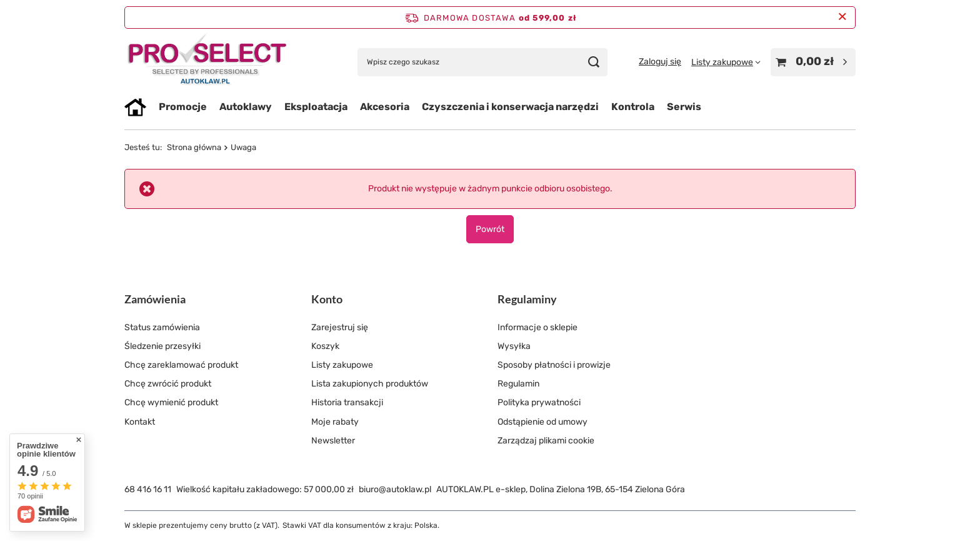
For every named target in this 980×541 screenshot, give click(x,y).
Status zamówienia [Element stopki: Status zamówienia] (162, 327)
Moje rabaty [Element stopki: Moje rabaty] (335, 422)
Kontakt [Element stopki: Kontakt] (140, 422)
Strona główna (194, 147)
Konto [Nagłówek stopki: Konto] (327, 299)
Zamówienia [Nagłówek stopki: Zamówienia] (155, 299)
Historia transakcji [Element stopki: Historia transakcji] (347, 402)
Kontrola (633, 107)
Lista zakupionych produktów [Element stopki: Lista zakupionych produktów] (370, 384)
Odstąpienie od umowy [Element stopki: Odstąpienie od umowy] (542, 422)
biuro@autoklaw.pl (395, 489)
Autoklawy (246, 107)
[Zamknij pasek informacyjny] (842, 17)
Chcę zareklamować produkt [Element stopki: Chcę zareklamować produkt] (181, 365)
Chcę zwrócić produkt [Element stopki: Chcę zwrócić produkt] (168, 384)
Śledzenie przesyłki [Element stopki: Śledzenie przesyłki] (162, 346)
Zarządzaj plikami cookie (546, 441)
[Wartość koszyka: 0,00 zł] (813, 62)
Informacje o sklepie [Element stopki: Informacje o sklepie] (537, 327)
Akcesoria (385, 107)
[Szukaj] (593, 62)
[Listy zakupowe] (726, 62)
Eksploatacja (316, 107)
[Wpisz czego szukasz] (482, 62)
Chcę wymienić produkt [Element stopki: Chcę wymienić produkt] (171, 402)
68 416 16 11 (148, 489)
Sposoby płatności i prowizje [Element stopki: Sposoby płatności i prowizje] (554, 365)
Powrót (490, 229)
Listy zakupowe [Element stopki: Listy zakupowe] (342, 365)
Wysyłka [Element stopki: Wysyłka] (514, 346)
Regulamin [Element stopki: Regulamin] (518, 384)
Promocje (183, 107)
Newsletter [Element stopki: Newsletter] (333, 441)
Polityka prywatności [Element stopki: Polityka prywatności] (539, 402)
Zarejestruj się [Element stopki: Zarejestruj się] (340, 327)
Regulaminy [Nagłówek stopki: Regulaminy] (527, 299)
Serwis (684, 107)
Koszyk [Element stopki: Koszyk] (325, 346)
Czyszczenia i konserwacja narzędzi (510, 107)
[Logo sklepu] (207, 62)
